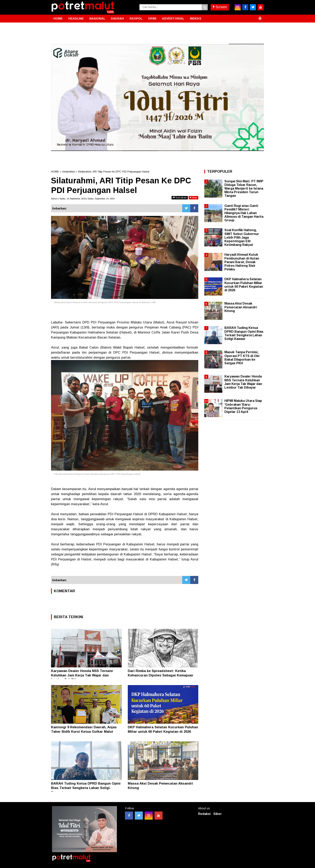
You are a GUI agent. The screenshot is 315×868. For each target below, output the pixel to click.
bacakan (180, 198)
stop (193, 198)
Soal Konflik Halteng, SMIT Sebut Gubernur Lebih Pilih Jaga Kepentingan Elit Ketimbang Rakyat (242, 237)
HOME (58, 18)
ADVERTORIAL (173, 18)
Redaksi (204, 814)
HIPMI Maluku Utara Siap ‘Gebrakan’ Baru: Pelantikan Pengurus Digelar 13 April (243, 406)
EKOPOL (136, 18)
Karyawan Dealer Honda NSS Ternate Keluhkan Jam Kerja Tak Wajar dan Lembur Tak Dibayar (82, 675)
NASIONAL (97, 18)
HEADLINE (76, 18)
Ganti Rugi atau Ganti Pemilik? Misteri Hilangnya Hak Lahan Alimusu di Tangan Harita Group (244, 213)
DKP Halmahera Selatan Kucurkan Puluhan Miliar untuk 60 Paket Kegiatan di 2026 (244, 285)
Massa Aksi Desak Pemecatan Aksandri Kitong (241, 307)
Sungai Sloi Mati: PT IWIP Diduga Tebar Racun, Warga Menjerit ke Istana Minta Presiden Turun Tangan (244, 189)
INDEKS (196, 18)
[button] (260, 17)
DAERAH (117, 18)
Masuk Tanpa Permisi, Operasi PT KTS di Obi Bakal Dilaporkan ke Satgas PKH (242, 358)
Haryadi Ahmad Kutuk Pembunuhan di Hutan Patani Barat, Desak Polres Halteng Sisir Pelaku (242, 262)
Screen (220, 7)
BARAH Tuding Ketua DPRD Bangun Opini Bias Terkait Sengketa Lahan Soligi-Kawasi (86, 788)
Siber (218, 814)
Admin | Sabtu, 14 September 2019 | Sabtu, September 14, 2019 (83, 199)
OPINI (152, 18)
